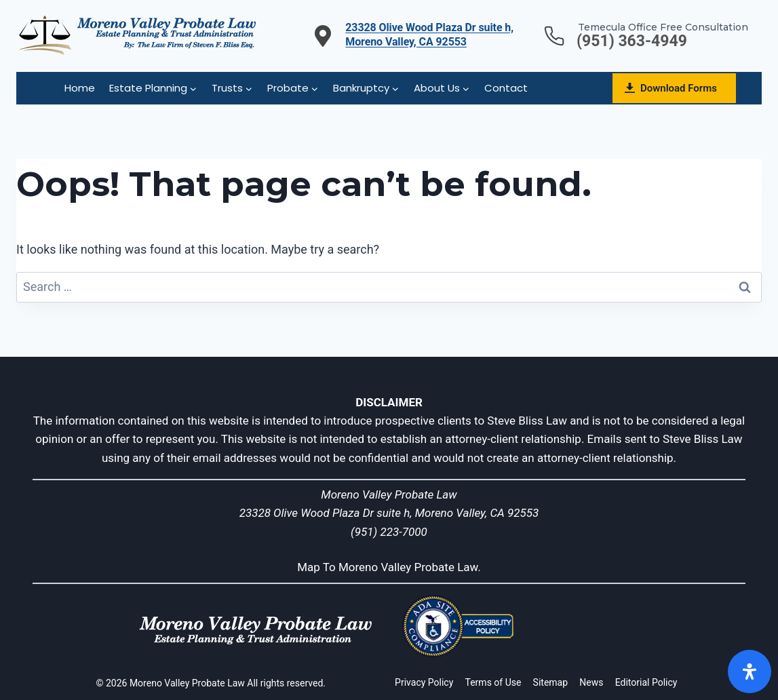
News (591, 682)
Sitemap (550, 682)
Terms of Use (493, 682)
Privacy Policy (424, 682)
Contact (506, 88)
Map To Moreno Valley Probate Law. (389, 567)
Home (80, 88)
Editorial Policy (646, 682)
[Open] (750, 672)
